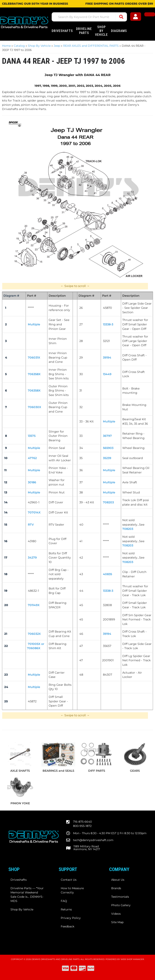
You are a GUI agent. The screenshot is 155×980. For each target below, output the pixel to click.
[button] (92, 17)
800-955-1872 (82, 826)
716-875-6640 (82, 822)
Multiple (109, 482)
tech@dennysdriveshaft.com (93, 840)
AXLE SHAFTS (20, 771)
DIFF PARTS (97, 771)
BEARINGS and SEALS (58, 771)
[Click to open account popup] (137, 17)
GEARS (135, 771)
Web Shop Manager (132, 959)
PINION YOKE (20, 803)
